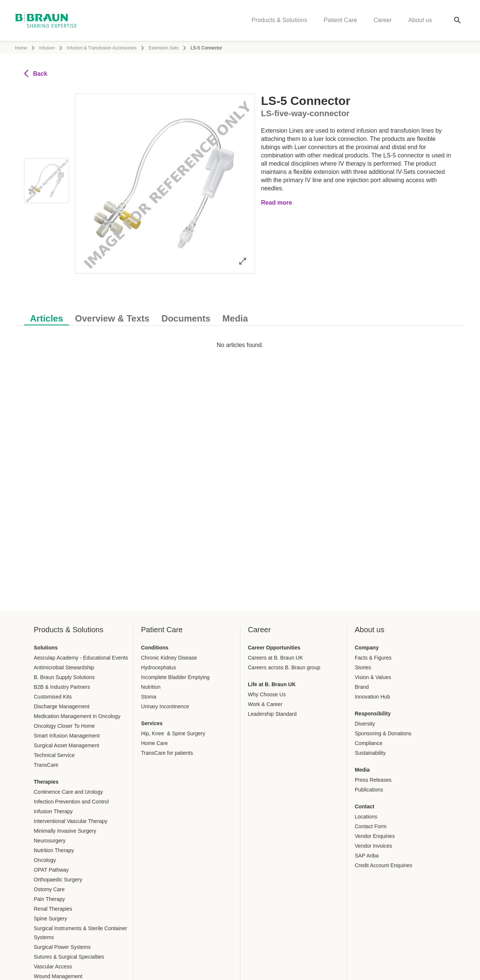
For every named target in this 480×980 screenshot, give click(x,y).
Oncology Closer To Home (64, 726)
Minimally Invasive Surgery (65, 831)
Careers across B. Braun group (284, 667)
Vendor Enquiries (375, 836)
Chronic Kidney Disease (169, 658)
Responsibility (373, 714)
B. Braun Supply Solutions (64, 677)
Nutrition (151, 687)
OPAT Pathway (51, 870)
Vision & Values (373, 677)
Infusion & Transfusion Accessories (102, 48)
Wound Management (58, 976)
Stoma (148, 697)
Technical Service (54, 755)
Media (362, 770)
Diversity (365, 724)
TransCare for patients (167, 753)
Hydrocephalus (158, 667)
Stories (363, 667)
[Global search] (457, 21)
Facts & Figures (373, 658)
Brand (362, 687)
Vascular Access (53, 967)
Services (152, 723)
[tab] (46, 317)
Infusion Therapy (53, 811)
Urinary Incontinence (165, 706)
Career (383, 21)
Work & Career (265, 704)
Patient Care (340, 21)
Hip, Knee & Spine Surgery (173, 733)
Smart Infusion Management (67, 736)
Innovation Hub (372, 697)
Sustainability (370, 753)
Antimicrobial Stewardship (64, 667)
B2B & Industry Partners (62, 687)
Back (36, 73)
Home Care (154, 743)
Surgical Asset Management (66, 745)
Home (21, 48)
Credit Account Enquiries (383, 865)
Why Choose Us (267, 694)
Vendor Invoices (373, 846)
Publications (369, 790)
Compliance (369, 743)
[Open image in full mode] (243, 261)
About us (420, 21)
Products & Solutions (279, 21)
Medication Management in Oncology (77, 716)
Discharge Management (62, 706)
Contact (364, 806)
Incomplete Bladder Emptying (175, 677)
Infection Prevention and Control (71, 802)
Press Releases (373, 780)
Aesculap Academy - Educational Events (81, 658)
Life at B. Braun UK (272, 684)
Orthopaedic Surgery (58, 880)
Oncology (45, 860)
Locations (366, 817)
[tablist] (240, 315)
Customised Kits (53, 697)
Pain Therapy (49, 899)
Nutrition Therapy (54, 850)
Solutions (46, 648)
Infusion (47, 48)
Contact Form (371, 826)
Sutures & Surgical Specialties (69, 957)
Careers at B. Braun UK (275, 658)
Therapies (46, 782)
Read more (277, 203)
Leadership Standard (272, 714)
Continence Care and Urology (68, 792)
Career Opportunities (274, 648)
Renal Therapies (53, 909)
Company (367, 648)
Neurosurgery (50, 841)
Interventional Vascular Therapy (70, 821)
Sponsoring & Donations (383, 733)
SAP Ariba (367, 856)
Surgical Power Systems (62, 947)
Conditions (155, 648)
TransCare (46, 765)
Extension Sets (163, 48)
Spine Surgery (50, 919)
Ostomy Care (49, 889)
